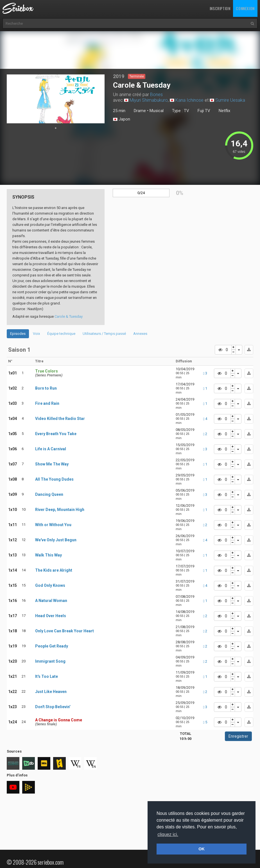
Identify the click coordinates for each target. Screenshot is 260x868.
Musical (157, 111)
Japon (122, 119)
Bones (156, 95)
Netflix (224, 111)
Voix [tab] (36, 334)
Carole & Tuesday (69, 316)
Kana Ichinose (189, 100)
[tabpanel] (56, 99)
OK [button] (202, 849)
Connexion (245, 8)
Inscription (220, 8)
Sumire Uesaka (230, 100)
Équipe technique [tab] (61, 334)
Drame (140, 111)
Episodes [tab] (18, 334)
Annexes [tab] (140, 334)
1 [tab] (56, 128)
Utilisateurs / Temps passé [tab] (104, 334)
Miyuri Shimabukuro (149, 100)
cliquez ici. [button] (168, 834)
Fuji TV (204, 111)
